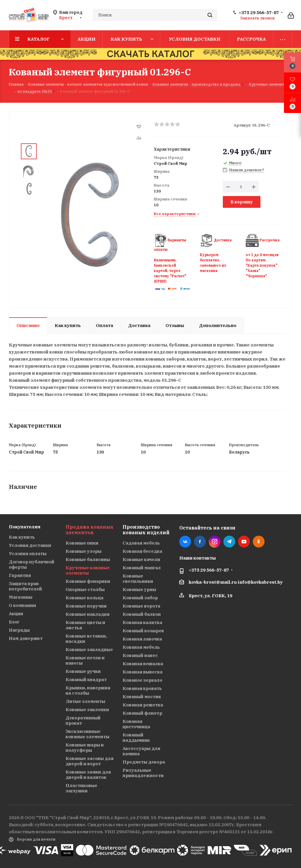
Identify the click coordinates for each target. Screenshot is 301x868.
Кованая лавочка (142, 639)
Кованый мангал (142, 568)
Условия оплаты (28, 554)
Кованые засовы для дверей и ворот (90, 761)
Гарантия (20, 575)
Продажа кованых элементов (90, 530)
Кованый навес (140, 655)
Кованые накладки (88, 614)
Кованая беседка (142, 551)
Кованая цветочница (136, 724)
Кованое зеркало (142, 680)
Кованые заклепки (87, 709)
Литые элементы (85, 701)
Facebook (200, 542)
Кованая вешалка (143, 664)
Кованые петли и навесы (85, 660)
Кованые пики (82, 543)
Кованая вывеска (143, 672)
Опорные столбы (85, 589)
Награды (19, 630)
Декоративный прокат (83, 720)
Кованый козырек (143, 631)
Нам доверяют (26, 638)
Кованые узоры (83, 551)
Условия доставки (30, 545)
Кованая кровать (142, 688)
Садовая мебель (141, 543)
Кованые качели (141, 559)
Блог (14, 622)
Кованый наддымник (136, 737)
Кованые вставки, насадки (86, 639)
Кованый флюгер (142, 713)
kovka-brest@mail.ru (213, 582)
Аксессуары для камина (141, 751)
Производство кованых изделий (146, 530)
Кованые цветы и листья (85, 625)
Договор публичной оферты (32, 564)
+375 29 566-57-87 (259, 13)
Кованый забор (140, 598)
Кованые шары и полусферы (85, 747)
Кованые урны (139, 589)
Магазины (21, 597)
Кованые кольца (85, 598)
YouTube (244, 542)
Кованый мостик (142, 697)
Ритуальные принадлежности (143, 773)
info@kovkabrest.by (260, 582)
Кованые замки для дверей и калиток (88, 775)
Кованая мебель (141, 647)
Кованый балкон (142, 614)
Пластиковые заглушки (81, 788)
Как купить (22, 537)
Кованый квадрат (86, 679)
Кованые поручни (86, 606)
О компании (22, 605)
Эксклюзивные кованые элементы (87, 734)
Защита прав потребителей (25, 586)
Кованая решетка (143, 705)
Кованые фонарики (88, 581)
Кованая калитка (142, 622)
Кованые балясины (88, 559)
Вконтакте (185, 542)
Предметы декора (144, 762)
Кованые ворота (141, 606)
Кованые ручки (83, 671)
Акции (16, 614)
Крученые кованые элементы (88, 570)
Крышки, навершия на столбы (88, 690)
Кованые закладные (89, 649)
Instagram (215, 542)
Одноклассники (259, 542)
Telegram (229, 542)
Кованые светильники (138, 579)
